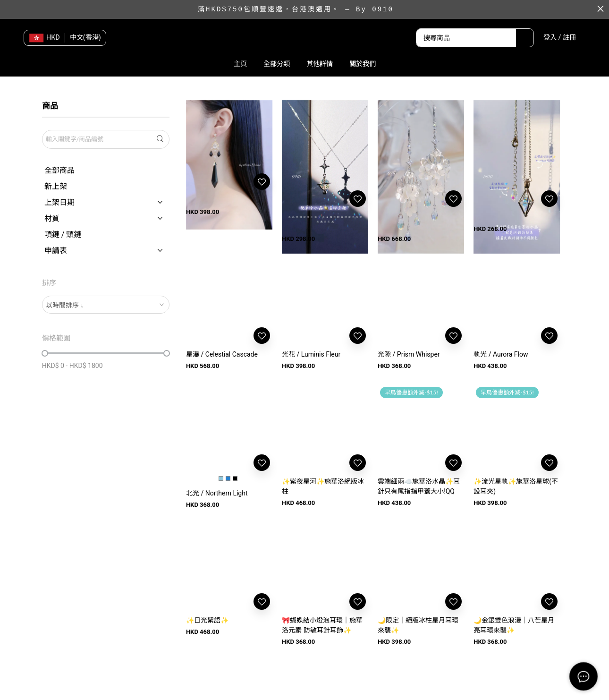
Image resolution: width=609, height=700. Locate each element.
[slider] (45, 353)
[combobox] (106, 305)
